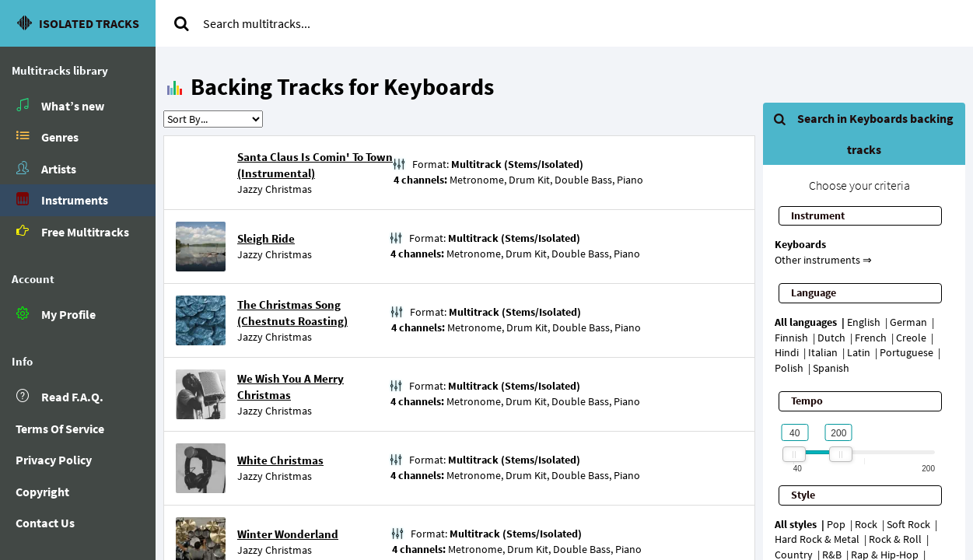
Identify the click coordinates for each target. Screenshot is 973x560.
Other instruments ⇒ (823, 260)
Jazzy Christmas (275, 189)
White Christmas (280, 460)
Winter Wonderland (288, 534)
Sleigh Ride (266, 238)
